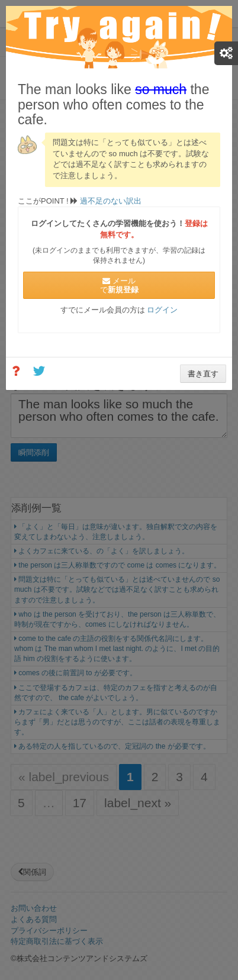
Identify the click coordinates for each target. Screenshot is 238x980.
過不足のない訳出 (110, 201)
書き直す (203, 374)
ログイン (162, 310)
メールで (119, 285)
